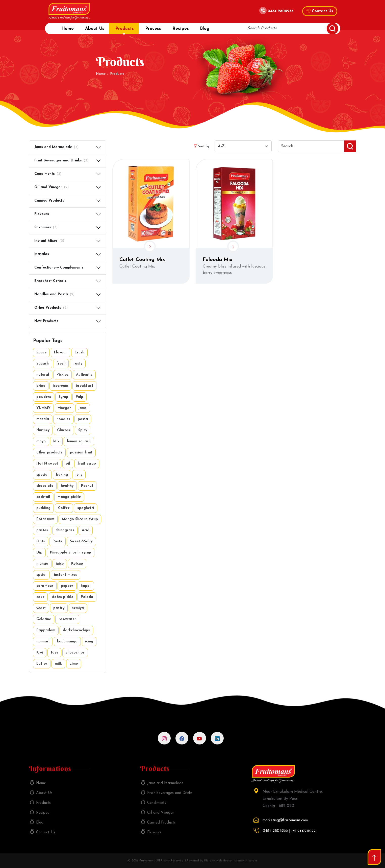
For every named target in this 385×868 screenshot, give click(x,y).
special (42, 475)
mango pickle (69, 497)
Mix (56, 441)
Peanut (87, 486)
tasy (54, 653)
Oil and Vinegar (52, 188)
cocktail (43, 497)
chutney (43, 430)
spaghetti (86, 508)
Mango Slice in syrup (80, 519)
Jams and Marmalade (56, 147)
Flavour (60, 353)
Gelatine (44, 619)
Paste (57, 541)
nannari (43, 642)
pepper (67, 586)
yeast (41, 608)
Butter (42, 664)
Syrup (63, 397)
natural (43, 375)
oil (68, 464)
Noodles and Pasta (54, 295)
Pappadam (46, 630)
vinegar (65, 408)
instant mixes (66, 575)
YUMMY (43, 408)
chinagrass (65, 530)
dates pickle (63, 597)
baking (62, 475)
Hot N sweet (47, 464)
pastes (42, 530)
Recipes (186, 30)
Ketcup (77, 564)
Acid (86, 530)
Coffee (64, 508)
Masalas (42, 254)
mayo (41, 441)
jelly (79, 475)
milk (58, 664)
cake (40, 597)
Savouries (46, 228)
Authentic (84, 375)
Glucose (64, 430)
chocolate (45, 486)
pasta (83, 419)
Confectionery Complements (59, 268)
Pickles (62, 375)
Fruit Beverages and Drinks (61, 161)
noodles (63, 419)
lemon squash (79, 441)
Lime (74, 664)
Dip (39, 553)
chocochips (75, 653)
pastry (59, 608)
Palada (87, 597)
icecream (60, 386)
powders (44, 397)
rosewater (67, 619)
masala (43, 419)
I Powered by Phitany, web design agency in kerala (221, 861)
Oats (41, 541)
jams (83, 408)
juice (60, 564)
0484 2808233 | (276, 831)
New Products (46, 321)
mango (42, 564)
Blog (211, 30)
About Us (96, 30)
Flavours (42, 214)
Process (157, 30)
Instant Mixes (49, 241)
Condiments (48, 174)
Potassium (45, 519)
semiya (78, 608)
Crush (79, 353)
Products (127, 30)
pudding (43, 508)
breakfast (84, 386)
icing (89, 642)
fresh (61, 364)
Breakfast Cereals (50, 281)
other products (49, 453)
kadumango (67, 642)
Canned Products (49, 201)
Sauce (41, 353)
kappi (86, 586)
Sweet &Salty (81, 541)
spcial (41, 575)
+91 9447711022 (303, 831)
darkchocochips (76, 630)
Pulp (80, 397)
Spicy (83, 430)
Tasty (78, 364)
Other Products (51, 308)
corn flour (45, 586)
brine (41, 386)
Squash (43, 364)
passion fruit (81, 453)
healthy (67, 486)
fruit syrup (87, 464)
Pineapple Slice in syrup (71, 553)
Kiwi (40, 653)
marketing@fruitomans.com (285, 820)
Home (68, 30)
